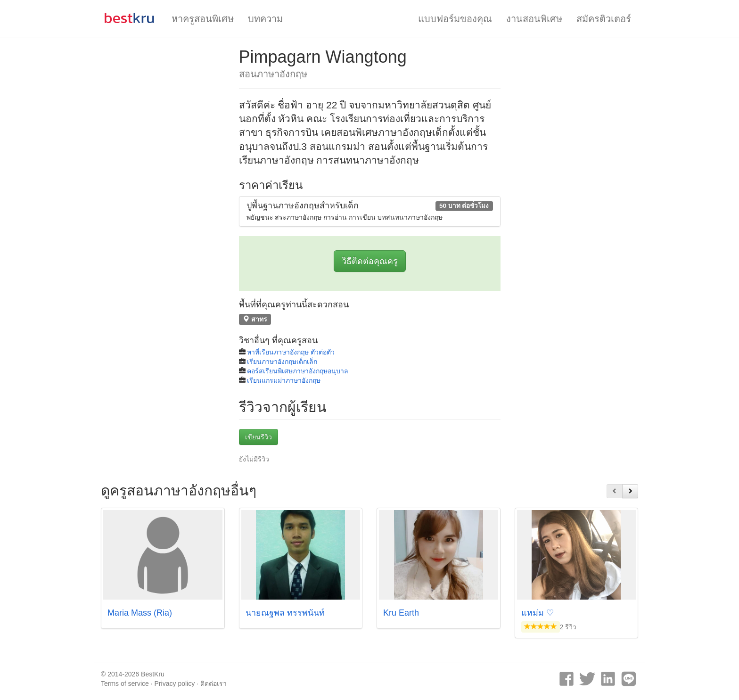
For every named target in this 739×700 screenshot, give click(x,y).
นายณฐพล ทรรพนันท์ (285, 613)
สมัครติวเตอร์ (604, 19)
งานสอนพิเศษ (534, 19)
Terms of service (125, 684)
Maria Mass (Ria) (140, 613)
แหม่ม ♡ (538, 613)
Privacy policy (175, 684)
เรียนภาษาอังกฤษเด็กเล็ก (282, 362)
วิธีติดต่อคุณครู (370, 261)
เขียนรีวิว (259, 437)
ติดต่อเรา (213, 684)
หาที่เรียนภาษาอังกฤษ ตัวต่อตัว (291, 352)
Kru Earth (401, 613)
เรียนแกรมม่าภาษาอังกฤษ (284, 380)
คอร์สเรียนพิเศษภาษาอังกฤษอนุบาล (298, 371)
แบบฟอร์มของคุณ (455, 19)
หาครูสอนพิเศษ (203, 19)
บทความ (265, 19)
